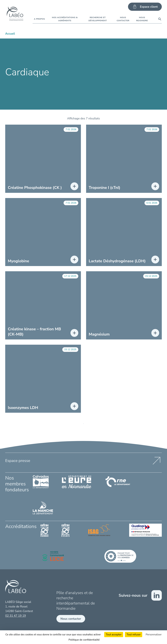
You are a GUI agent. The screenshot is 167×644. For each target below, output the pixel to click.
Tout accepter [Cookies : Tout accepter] (114, 635)
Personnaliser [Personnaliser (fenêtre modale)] (154, 635)
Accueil (10, 34)
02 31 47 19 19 (16, 616)
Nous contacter (71, 619)
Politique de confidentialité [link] (84, 640)
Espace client (145, 7)
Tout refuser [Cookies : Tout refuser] (134, 635)
